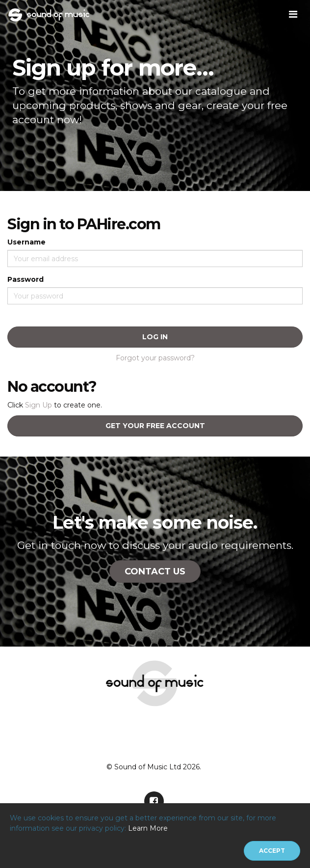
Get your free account (155, 426)
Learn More (148, 828)
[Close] (272, 851)
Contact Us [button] (155, 571)
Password (26, 279)
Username (26, 242)
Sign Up (39, 405)
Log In (155, 337)
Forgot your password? (155, 358)
